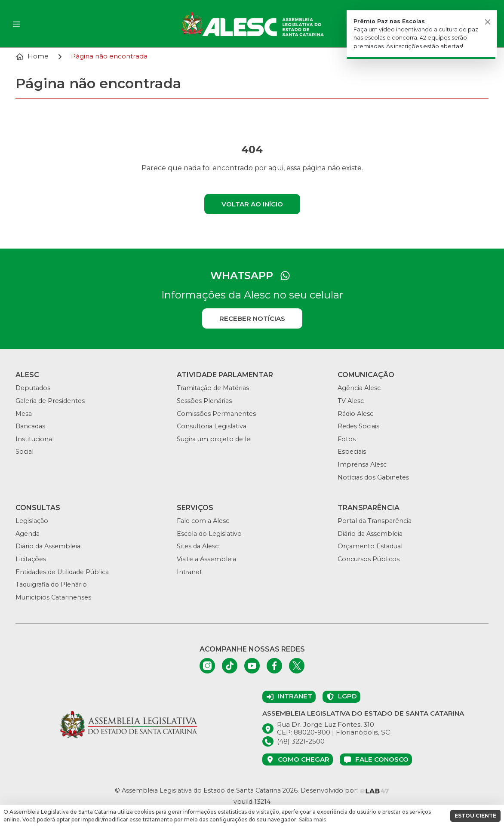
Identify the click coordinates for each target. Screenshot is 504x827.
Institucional (35, 439)
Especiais (352, 452)
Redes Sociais (358, 426)
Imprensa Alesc (362, 464)
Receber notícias (252, 318)
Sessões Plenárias (204, 401)
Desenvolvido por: (345, 790)
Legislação (32, 521)
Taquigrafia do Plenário (51, 584)
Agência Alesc (359, 388)
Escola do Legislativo (209, 534)
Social (25, 452)
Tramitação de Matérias (213, 388)
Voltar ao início (252, 204)
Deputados (33, 388)
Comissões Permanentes (216, 414)
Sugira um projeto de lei (214, 439)
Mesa (24, 414)
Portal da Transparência (375, 521)
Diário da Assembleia (48, 546)
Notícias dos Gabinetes (373, 477)
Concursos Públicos (369, 559)
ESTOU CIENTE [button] (475, 816)
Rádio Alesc (355, 414)
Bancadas (30, 426)
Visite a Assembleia (206, 559)
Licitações (31, 559)
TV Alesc (351, 401)
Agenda (28, 534)
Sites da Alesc (198, 546)
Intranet (189, 572)
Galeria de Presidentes (50, 401)
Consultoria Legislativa (212, 426)
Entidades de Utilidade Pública (62, 572)
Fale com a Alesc (203, 521)
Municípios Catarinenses (53, 597)
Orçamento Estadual (370, 546)
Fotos (347, 439)
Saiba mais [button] (312, 819)
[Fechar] (488, 22)
